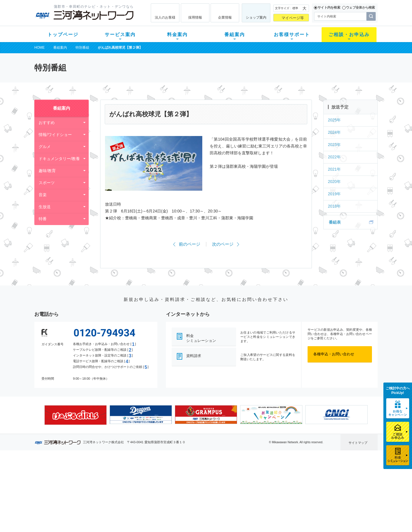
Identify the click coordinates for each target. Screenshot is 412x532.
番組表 (335, 222)
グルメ (45, 147)
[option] (76, 415)
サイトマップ (358, 443)
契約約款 (107, 518)
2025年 (334, 120)
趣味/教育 (47, 171)
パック (148, 495)
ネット (105, 481)
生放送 (45, 207)
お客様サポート (292, 35)
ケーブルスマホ (113, 495)
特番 (43, 219)
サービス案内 (120, 35)
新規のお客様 (68, 473)
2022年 (334, 157)
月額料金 (150, 481)
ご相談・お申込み (349, 35)
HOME (39, 48)
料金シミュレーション (201, 338)
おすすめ (47, 123)
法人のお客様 (165, 17)
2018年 (334, 206)
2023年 (334, 145)
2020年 (334, 182)
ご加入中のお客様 (72, 481)
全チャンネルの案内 (202, 493)
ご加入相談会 (281, 488)
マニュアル (236, 481)
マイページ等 (293, 18)
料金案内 (177, 35)
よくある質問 (238, 473)
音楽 (43, 195)
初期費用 (150, 473)
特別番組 (82, 48)
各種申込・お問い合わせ (334, 354)
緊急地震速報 (111, 503)
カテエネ (107, 510)
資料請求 (194, 356)
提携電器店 (279, 481)
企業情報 (225, 17)
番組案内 (235, 35)
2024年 (334, 132)
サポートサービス (242, 488)
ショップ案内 (256, 17)
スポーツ (47, 183)
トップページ (63, 35)
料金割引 (150, 488)
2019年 (334, 194)
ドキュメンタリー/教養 (59, 159)
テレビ (105, 473)
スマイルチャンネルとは (205, 473)
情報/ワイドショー (55, 135)
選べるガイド (68, 488)
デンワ (105, 488)
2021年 (334, 169)
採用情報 (195, 17)
